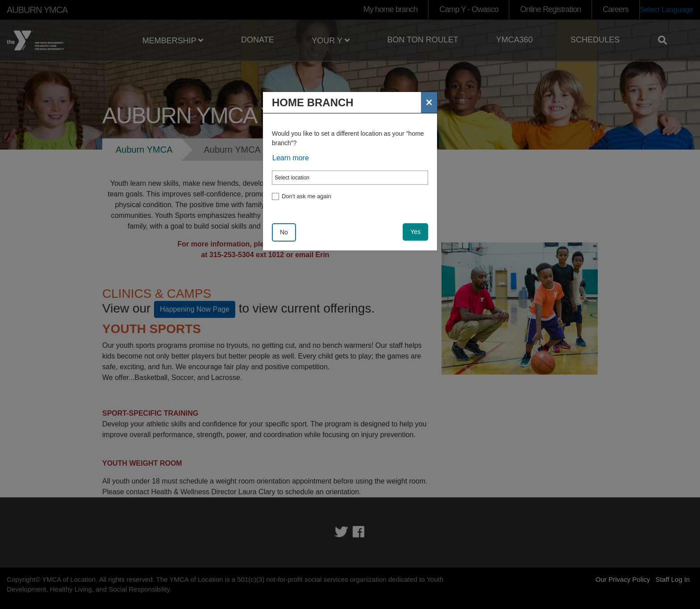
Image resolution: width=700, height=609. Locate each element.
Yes (415, 232)
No (284, 232)
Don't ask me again (306, 196)
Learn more (291, 158)
